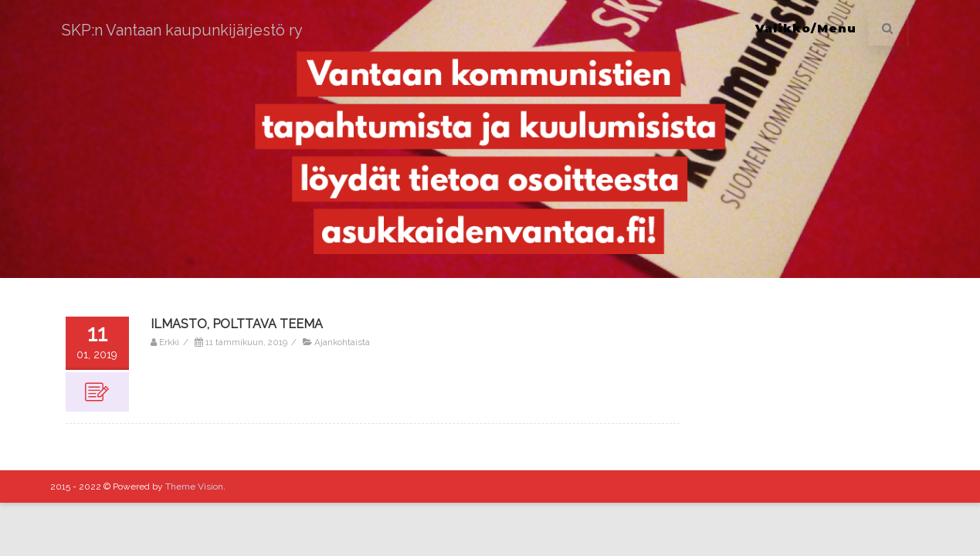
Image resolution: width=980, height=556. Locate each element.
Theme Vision (194, 486)
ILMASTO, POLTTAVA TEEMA (237, 324)
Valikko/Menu (806, 28)
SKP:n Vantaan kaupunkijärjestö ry (182, 30)
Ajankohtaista (342, 342)
